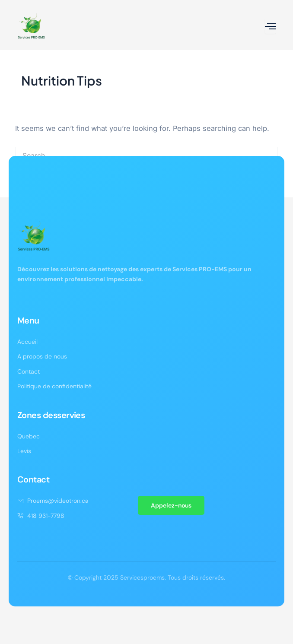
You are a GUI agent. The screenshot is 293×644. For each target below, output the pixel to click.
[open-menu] (270, 26)
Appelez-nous (171, 505)
